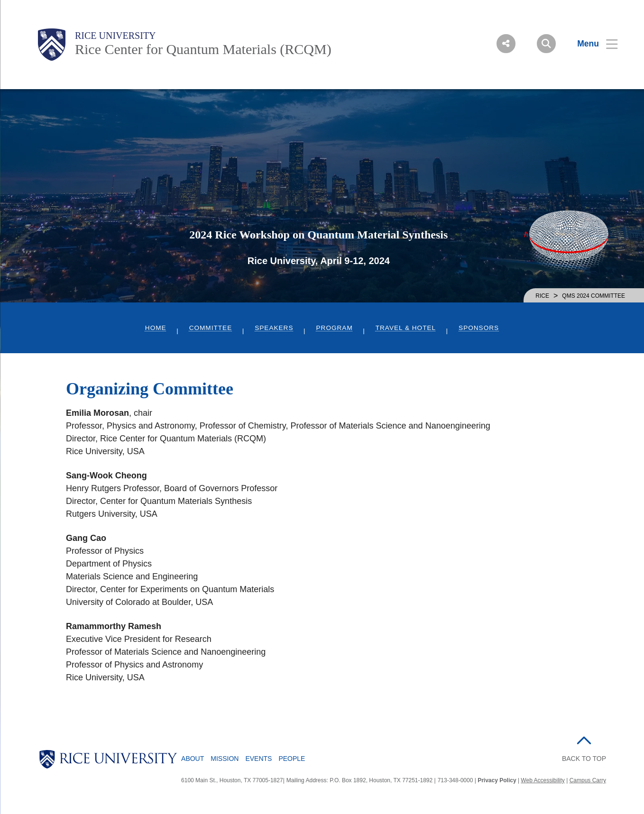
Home (156, 328)
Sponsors (479, 328)
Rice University (115, 36)
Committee (211, 328)
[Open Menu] (592, 44)
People (292, 759)
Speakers (274, 328)
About (193, 759)
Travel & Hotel (406, 328)
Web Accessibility (543, 780)
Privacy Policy (497, 780)
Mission (225, 759)
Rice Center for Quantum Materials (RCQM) (203, 49)
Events (258, 759)
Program (335, 328)
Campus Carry (588, 780)
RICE (542, 296)
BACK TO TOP (584, 759)
